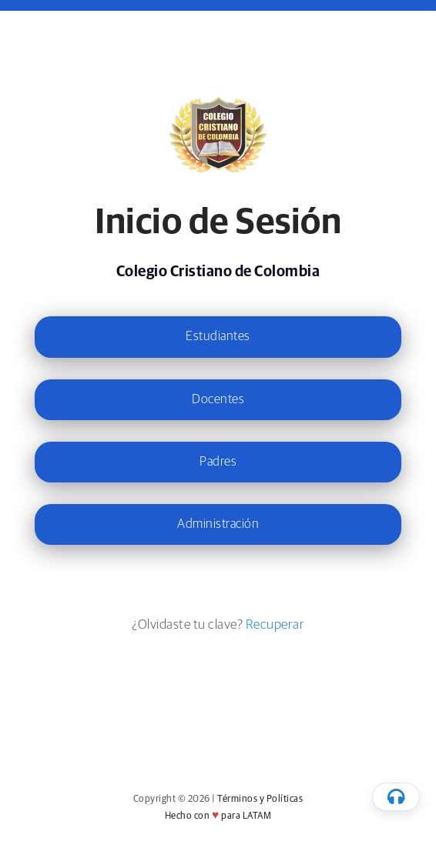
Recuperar (275, 625)
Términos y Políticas (260, 799)
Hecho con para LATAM (218, 816)
